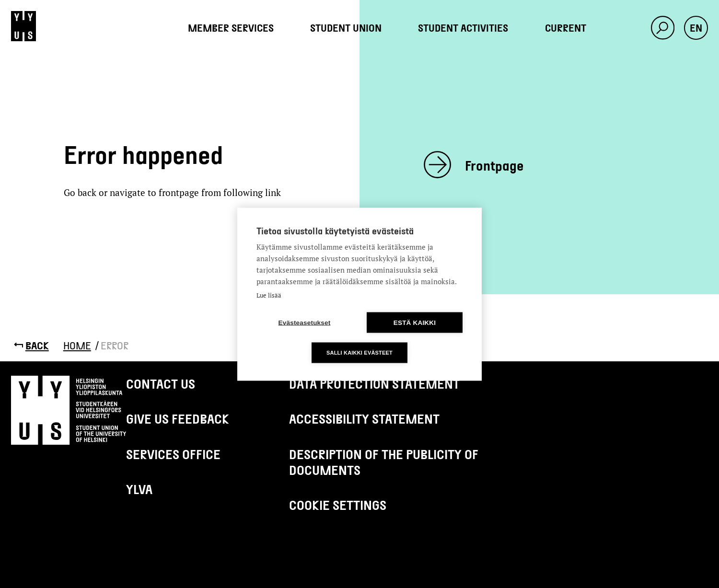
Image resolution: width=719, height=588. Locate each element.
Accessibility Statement (364, 418)
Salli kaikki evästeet (359, 352)
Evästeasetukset (305, 322)
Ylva (139, 489)
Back (37, 345)
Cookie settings (338, 505)
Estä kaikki (415, 322)
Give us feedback (178, 418)
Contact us (161, 383)
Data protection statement (374, 383)
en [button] (696, 28)
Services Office (173, 454)
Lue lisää (269, 295)
